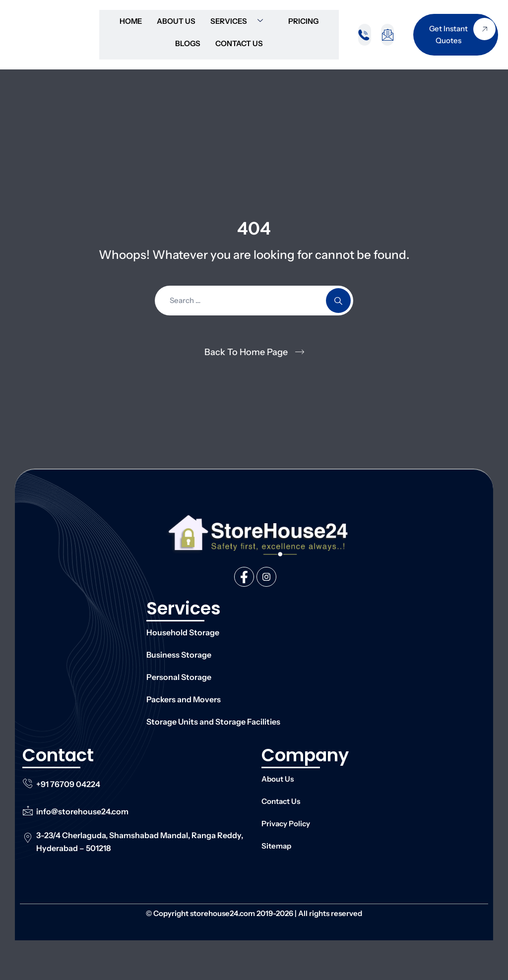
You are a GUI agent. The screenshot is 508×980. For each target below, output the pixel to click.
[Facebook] (244, 577)
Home (131, 21)
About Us (176, 21)
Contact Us (239, 43)
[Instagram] (266, 577)
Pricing (303, 21)
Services (240, 21)
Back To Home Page (246, 352)
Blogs (188, 43)
